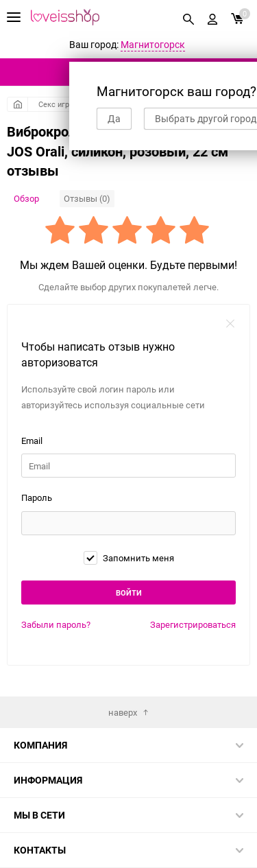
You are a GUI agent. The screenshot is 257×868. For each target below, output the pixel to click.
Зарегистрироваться (193, 624)
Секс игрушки (63, 104)
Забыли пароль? (56, 624)
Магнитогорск (153, 44)
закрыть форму (230, 324)
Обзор (26, 198)
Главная (17, 104)
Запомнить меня (129, 558)
